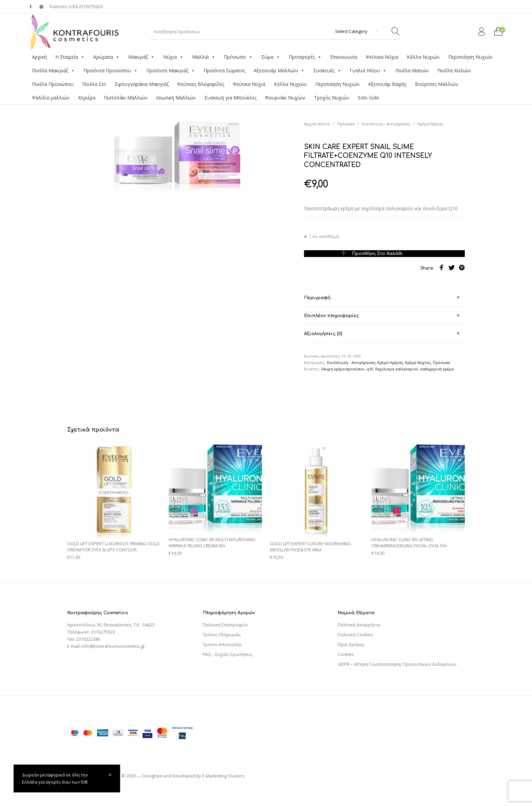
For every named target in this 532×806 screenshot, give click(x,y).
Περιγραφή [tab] (317, 298)
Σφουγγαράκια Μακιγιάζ (142, 84)
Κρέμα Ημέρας (431, 124)
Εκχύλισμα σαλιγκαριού (397, 369)
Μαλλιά (204, 57)
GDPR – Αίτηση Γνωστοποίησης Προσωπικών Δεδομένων (397, 664)
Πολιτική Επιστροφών (225, 625)
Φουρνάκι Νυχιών (285, 98)
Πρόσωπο (238, 57)
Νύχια (173, 57)
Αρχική (39, 57)
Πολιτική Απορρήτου (359, 625)
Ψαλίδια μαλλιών (51, 98)
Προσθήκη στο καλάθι (377, 253)
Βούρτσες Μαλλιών (437, 84)
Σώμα (271, 57)
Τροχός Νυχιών (331, 98)
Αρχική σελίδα (317, 124)
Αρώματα (107, 57)
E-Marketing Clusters (223, 776)
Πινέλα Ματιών (412, 70)
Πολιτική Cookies (355, 635)
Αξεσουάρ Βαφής (387, 84)
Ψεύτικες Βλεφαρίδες (201, 84)
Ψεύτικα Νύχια (382, 57)
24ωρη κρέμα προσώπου (343, 369)
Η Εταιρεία (70, 57)
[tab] (384, 298)
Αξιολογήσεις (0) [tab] (323, 334)
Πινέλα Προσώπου (53, 84)
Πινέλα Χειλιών (454, 70)
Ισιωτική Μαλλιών (176, 98)
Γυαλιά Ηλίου (368, 71)
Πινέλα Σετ (94, 84)
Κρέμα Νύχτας (418, 362)
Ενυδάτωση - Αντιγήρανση (386, 124)
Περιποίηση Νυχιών (470, 57)
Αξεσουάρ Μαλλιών (279, 71)
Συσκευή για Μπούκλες (230, 98)
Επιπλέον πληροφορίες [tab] (331, 316)
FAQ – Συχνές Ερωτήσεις (227, 654)
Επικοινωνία (344, 57)
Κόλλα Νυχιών (423, 57)
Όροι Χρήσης (351, 644)
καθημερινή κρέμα (437, 369)
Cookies (346, 654)
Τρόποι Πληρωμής (222, 635)
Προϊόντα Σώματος (224, 70)
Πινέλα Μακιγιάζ (53, 71)
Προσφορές (305, 57)
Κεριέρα (87, 98)
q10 (370, 369)
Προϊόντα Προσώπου (111, 71)
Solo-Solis (368, 98)
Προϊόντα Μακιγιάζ (171, 71)
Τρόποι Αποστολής (222, 644)
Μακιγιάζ (141, 57)
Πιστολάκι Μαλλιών (126, 98)
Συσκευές (327, 71)
